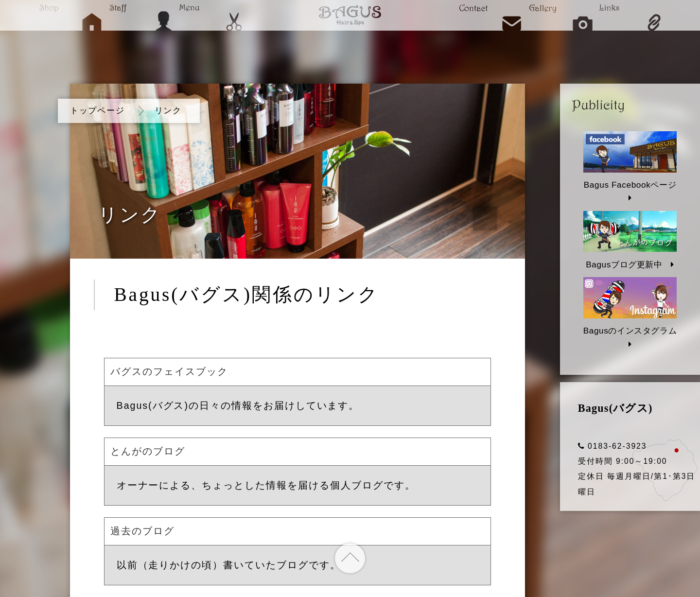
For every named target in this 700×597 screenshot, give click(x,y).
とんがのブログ (148, 451)
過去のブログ (142, 531)
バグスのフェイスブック (169, 371)
